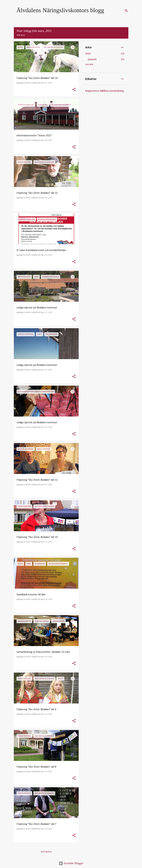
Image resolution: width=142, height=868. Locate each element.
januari (92, 59)
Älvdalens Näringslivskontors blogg (60, 10)
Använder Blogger (71, 863)
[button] (74, 90)
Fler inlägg (46, 852)
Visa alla (21, 35)
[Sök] (126, 11)
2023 (88, 54)
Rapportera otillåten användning (105, 91)
